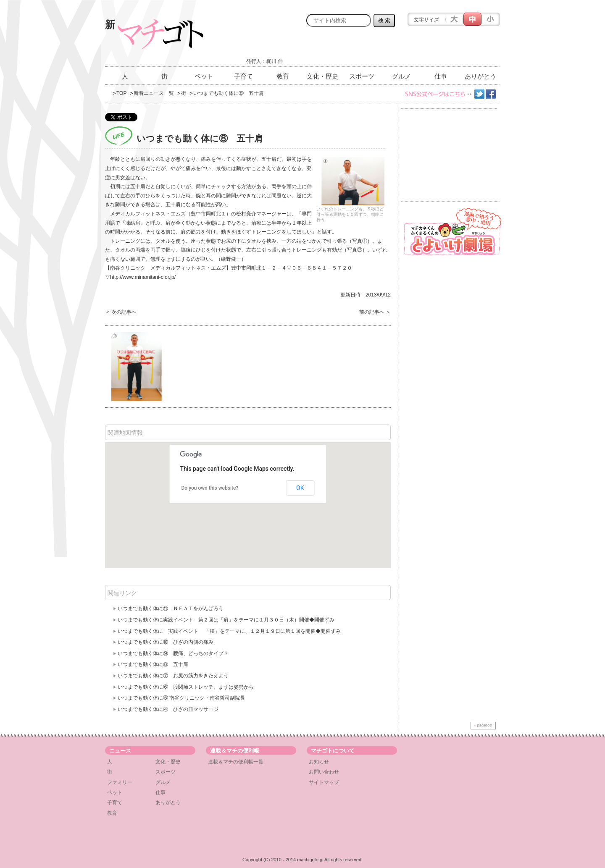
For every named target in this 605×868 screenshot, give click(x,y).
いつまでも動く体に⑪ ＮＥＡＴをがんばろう (171, 608)
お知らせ (319, 762)
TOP (121, 93)
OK (300, 488)
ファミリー (120, 782)
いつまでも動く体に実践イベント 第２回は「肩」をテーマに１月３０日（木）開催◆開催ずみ (226, 620)
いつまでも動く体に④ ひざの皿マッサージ (168, 709)
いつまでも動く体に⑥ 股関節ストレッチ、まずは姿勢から (186, 687)
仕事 (441, 76)
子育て (243, 76)
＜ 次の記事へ (121, 312)
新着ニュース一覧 (154, 93)
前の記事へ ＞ (375, 312)
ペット (204, 76)
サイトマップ (324, 782)
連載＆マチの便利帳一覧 (236, 762)
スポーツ (362, 76)
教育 (283, 76)
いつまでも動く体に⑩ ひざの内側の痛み (166, 642)
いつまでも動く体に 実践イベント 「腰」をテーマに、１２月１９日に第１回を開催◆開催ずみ (229, 631)
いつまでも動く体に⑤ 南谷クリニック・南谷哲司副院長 (181, 698)
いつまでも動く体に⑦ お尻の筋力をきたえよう (173, 676)
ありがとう (480, 76)
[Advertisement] (402, 49)
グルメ (401, 76)
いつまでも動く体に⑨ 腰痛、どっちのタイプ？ (173, 653)
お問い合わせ (324, 772)
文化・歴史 (322, 76)
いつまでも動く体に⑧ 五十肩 (153, 664)
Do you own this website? (210, 488)
